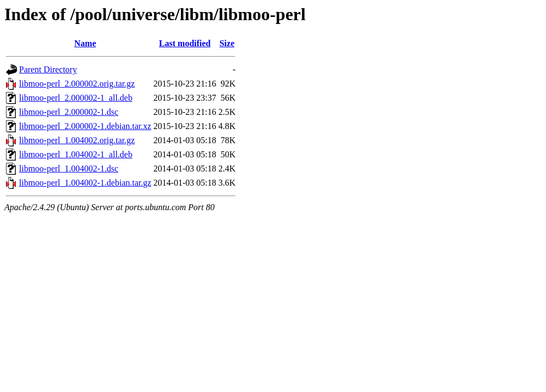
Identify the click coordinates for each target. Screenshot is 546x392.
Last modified (185, 43)
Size (227, 43)
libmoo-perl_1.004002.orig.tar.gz (77, 140)
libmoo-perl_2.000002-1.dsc (69, 112)
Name (85, 43)
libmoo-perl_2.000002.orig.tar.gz (77, 84)
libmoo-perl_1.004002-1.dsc (69, 169)
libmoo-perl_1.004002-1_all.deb (76, 154)
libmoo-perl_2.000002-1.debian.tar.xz (85, 126)
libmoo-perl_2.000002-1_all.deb (76, 98)
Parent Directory (48, 69)
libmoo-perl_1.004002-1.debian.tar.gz (85, 183)
